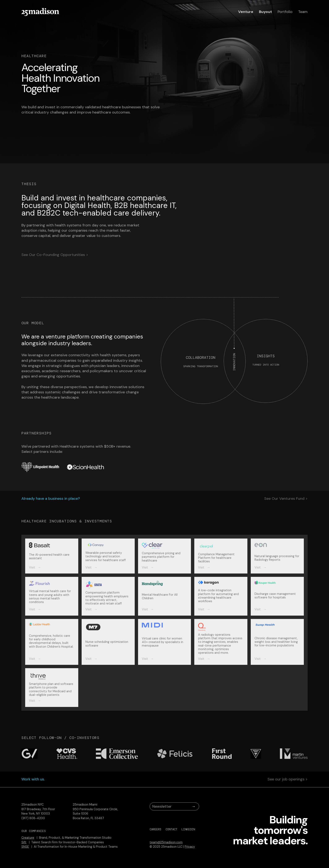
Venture (246, 12)
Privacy (190, 847)
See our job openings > (288, 779)
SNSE (25, 847)
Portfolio (285, 12)
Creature (28, 838)
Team (303, 12)
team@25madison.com (166, 842)
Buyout (265, 12)
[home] (40, 12)
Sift (24, 842)
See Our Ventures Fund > (286, 499)
